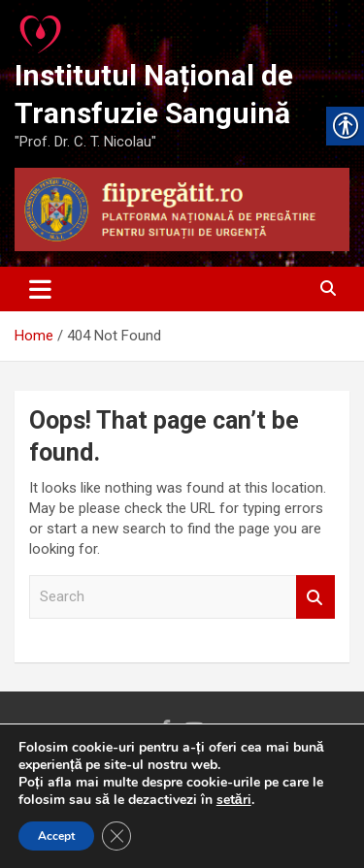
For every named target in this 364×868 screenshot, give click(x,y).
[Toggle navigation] (40, 289)
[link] (42, 29)
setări (234, 800)
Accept (56, 836)
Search (315, 597)
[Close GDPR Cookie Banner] (116, 836)
